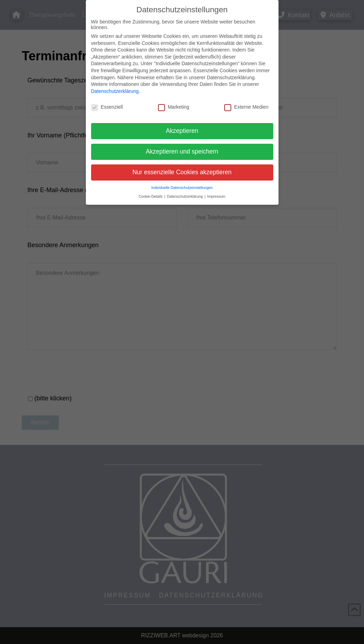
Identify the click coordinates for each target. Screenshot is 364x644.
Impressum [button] (216, 196)
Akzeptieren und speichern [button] (182, 151)
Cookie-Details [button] (151, 196)
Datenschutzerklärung (115, 91)
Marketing (174, 107)
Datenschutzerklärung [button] (186, 196)
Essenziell (107, 107)
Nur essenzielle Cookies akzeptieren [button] (182, 172)
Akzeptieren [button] (182, 131)
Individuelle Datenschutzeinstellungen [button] (182, 188)
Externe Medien (246, 107)
